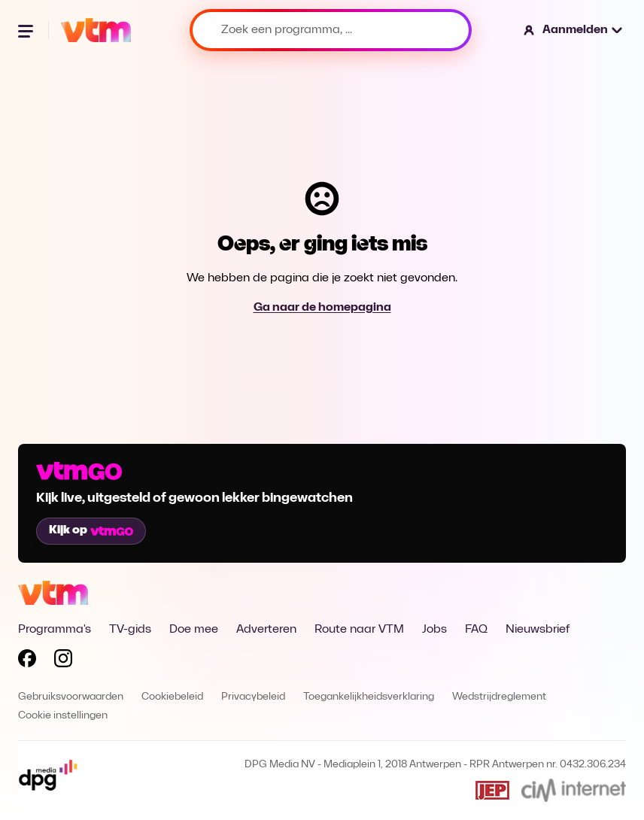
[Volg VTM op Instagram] (63, 661)
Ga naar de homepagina (322, 308)
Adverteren (266, 630)
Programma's (55, 630)
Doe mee (194, 630)
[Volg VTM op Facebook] (27, 661)
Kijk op (91, 530)
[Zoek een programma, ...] (331, 30)
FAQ (476, 630)
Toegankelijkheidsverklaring (369, 697)
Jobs (434, 630)
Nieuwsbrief (538, 630)
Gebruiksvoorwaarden (71, 697)
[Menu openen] (27, 30)
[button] (574, 30)
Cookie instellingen (63, 716)
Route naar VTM (359, 630)
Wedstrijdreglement (499, 697)
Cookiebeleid (172, 697)
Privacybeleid (253, 697)
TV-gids (130, 630)
